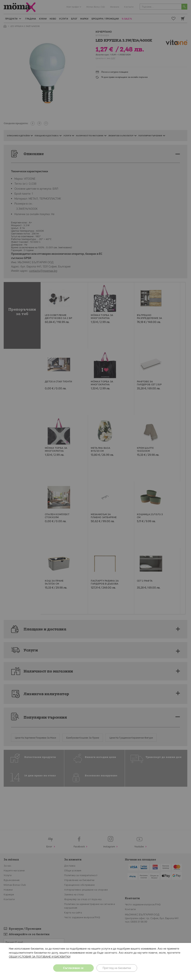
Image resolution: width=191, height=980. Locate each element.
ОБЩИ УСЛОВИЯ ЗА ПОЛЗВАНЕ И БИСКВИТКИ (40, 957)
